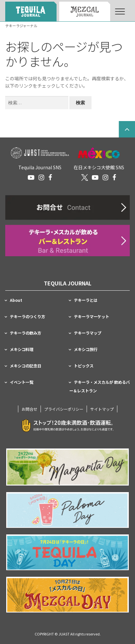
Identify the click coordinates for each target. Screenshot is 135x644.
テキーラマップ (88, 333)
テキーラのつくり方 (27, 317)
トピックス (84, 366)
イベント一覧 (22, 382)
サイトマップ (102, 409)
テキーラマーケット (92, 317)
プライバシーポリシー (64, 409)
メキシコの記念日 (25, 366)
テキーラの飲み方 (25, 333)
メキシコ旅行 (86, 349)
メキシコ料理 (22, 349)
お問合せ (29, 409)
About (16, 300)
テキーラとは (86, 300)
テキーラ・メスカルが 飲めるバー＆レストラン (100, 386)
